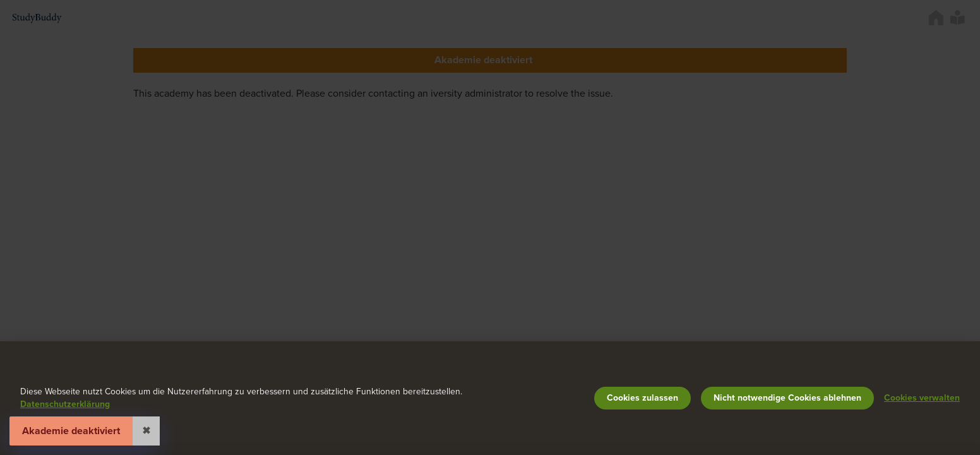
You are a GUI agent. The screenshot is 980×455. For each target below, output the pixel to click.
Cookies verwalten (922, 398)
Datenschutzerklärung (65, 404)
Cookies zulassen (642, 398)
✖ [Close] (146, 431)
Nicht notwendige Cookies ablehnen (787, 398)
